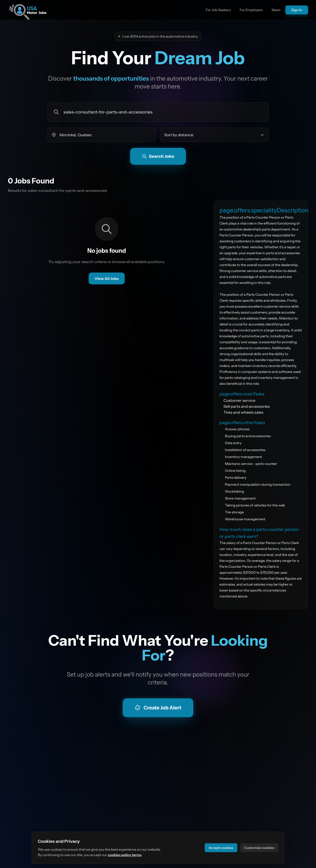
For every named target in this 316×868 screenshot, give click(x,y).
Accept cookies (221, 848)
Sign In (297, 10)
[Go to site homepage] (28, 10)
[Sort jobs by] (214, 135)
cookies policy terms (125, 855)
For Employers (251, 10)
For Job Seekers (218, 10)
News (276, 10)
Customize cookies (259, 848)
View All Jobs (107, 278)
